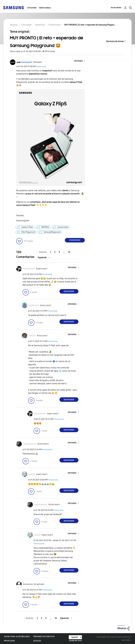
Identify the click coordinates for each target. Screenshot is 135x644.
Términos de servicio (44, 637)
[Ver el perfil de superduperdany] (30, 444)
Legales (37, 641)
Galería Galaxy (45, 8)
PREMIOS (45, 227)
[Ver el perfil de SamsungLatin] (26, 62)
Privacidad (9, 641)
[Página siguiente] (44, 257)
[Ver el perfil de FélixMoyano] (34, 305)
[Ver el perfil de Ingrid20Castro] (29, 269)
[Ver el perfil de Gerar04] (32, 474)
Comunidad (32, 8)
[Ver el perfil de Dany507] (32, 336)
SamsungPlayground (52, 232)
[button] (80, 61)
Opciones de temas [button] (115, 41)
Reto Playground (28, 232)
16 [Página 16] (69, 252)
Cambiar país (75, 641)
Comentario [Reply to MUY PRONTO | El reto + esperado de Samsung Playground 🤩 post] (75, 240)
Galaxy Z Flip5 (27, 227)
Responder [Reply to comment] (69, 291)
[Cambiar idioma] (75, 637)
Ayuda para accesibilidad (17, 637)
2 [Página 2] (55, 252)
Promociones (41, 67)
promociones (63, 227)
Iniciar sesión (116, 8)
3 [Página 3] (59, 252)
